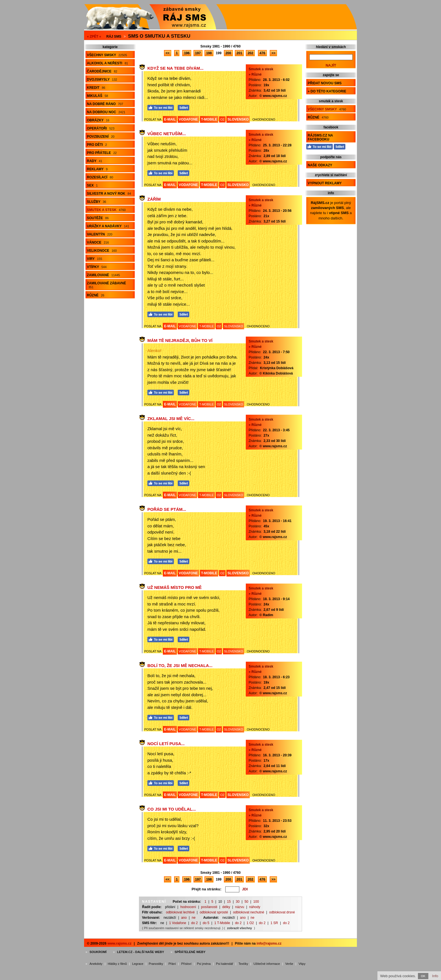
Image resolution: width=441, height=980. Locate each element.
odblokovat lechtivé (180, 912)
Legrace (138, 964)
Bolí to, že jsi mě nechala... (180, 665)
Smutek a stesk (106, 210)
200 (228, 53)
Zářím (154, 199)
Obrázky (98, 120)
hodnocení (188, 907)
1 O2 (250, 923)
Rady (94, 161)
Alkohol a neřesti (107, 63)
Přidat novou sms (325, 83)
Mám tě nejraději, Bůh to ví (180, 340)
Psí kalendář (225, 964)
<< (168, 53)
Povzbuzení (101, 137)
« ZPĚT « (94, 37)
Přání (172, 964)
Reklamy (97, 169)
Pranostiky (156, 964)
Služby (96, 202)
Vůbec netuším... (167, 134)
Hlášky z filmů (117, 964)
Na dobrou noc (106, 112)
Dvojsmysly (102, 80)
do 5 (206, 923)
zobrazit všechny (239, 928)
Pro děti (97, 145)
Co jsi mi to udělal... (172, 809)
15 (229, 902)
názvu (240, 907)
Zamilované (103, 275)
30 (238, 902)
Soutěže (98, 218)
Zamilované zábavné (106, 285)
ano (184, 918)
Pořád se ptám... (167, 509)
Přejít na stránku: (206, 889)
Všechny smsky (107, 55)
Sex (92, 185)
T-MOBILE (209, 119)
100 (256, 902)
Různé (96, 295)
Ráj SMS (114, 37)
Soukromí (98, 952)
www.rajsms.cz (120, 943)
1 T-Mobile (222, 923)
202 (250, 53)
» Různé (255, 74)
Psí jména (204, 964)
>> (273, 53)
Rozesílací (100, 177)
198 (209, 53)
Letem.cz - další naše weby (140, 952)
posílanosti (209, 907)
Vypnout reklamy (325, 183)
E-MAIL (170, 119)
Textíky (243, 964)
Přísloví (186, 964)
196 (187, 53)
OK (423, 976)
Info (435, 976)
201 (239, 53)
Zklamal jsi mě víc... (171, 418)
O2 (222, 119)
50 (246, 902)
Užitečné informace (267, 964)
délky (226, 907)
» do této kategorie (327, 91)
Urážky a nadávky (108, 226)
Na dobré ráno (105, 104)
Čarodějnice (102, 71)
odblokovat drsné (282, 912)
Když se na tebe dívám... (175, 68)
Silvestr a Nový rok (109, 194)
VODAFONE (188, 119)
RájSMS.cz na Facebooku (320, 137)
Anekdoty (96, 964)
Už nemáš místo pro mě (175, 587)
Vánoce (98, 242)
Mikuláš (97, 96)
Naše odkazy (320, 165)
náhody (255, 907)
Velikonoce (102, 251)
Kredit (96, 88)
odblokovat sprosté (214, 912)
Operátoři (101, 128)
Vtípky (97, 267)
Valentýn (100, 234)
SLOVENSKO (238, 119)
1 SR (274, 923)
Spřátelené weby (190, 952)
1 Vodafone (178, 923)
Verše (289, 964)
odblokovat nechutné (248, 912)
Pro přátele (102, 153)
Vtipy (302, 964)
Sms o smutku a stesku (159, 36)
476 (262, 53)
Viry (94, 259)
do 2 (194, 923)
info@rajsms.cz (269, 943)
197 (198, 53)
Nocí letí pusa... (166, 744)
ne (194, 918)
